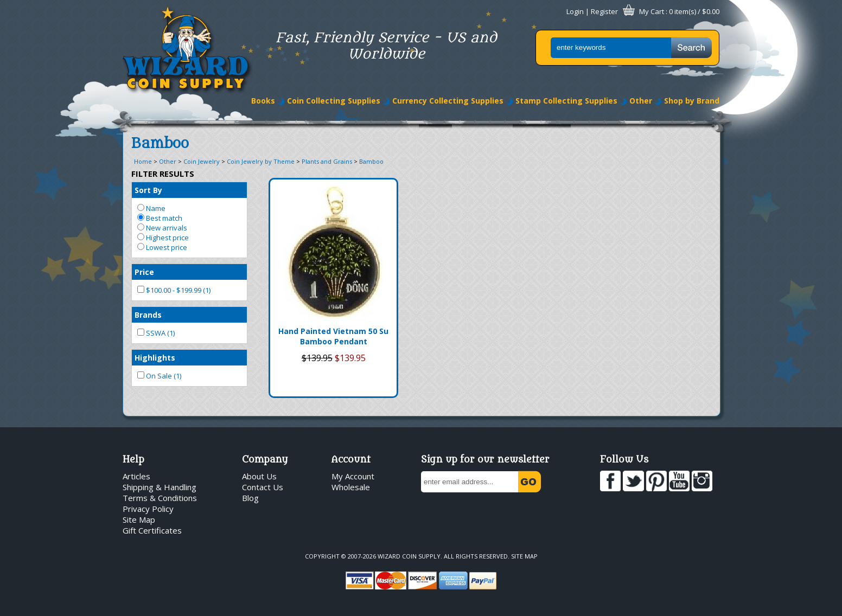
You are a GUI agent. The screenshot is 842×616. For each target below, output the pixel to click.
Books (263, 101)
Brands (148, 315)
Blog (250, 498)
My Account (353, 476)
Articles (136, 476)
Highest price (163, 238)
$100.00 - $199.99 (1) (174, 290)
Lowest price (162, 247)
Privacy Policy (148, 509)
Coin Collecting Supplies (334, 101)
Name (151, 208)
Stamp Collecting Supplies (566, 101)
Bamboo (371, 161)
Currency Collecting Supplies (448, 101)
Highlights (155, 358)
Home (143, 161)
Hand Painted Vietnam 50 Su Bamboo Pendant (333, 336)
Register (604, 11)
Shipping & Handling (160, 487)
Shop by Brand (692, 101)
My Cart (652, 11)
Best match (160, 218)
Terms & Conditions (160, 498)
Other (641, 101)
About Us (259, 476)
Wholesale (351, 487)
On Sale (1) (159, 376)
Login (575, 11)
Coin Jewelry (202, 161)
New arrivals (162, 228)
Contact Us (263, 487)
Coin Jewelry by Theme (261, 161)
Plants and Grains (327, 161)
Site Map (139, 519)
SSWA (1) (156, 333)
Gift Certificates (152, 530)
